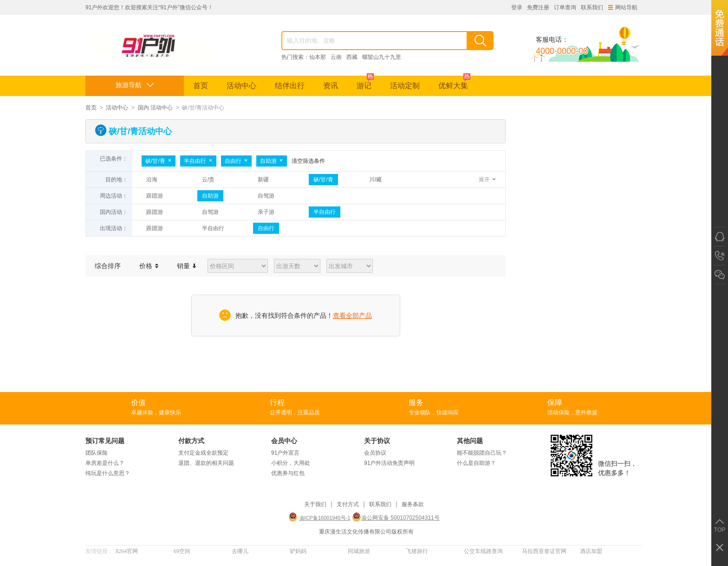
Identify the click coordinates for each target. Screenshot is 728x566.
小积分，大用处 (291, 463)
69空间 (182, 551)
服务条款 (413, 505)
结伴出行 (290, 86)
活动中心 (241, 86)
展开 (484, 180)
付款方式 (191, 441)
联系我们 (592, 7)
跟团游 (155, 196)
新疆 (263, 180)
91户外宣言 (285, 453)
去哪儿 (240, 551)
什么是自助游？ (476, 463)
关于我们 (315, 505)
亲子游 (266, 212)
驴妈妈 (298, 551)
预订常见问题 (105, 441)
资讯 (331, 86)
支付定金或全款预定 (203, 453)
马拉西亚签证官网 (544, 551)
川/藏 (375, 180)
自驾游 (266, 196)
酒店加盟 (591, 551)
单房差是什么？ (105, 463)
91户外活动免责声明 (389, 463)
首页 (201, 86)
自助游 (272, 161)
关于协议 (377, 441)
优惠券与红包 (288, 473)
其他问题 (470, 441)
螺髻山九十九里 (382, 57)
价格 (149, 266)
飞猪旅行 (417, 551)
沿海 (152, 180)
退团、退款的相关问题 (206, 463)
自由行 (236, 161)
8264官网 (127, 551)
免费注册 (538, 7)
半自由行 (198, 161)
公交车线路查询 (483, 551)
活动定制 (405, 86)
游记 (365, 83)
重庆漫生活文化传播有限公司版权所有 (366, 532)
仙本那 (318, 57)
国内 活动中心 (155, 108)
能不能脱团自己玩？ (482, 453)
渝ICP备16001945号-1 (325, 518)
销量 (186, 266)
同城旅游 (359, 551)
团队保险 (97, 453)
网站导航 (623, 7)
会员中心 (284, 441)
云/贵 (208, 180)
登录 (517, 7)
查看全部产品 (352, 315)
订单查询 (565, 7)
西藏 (352, 57)
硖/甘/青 (159, 161)
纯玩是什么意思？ (108, 473)
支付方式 (348, 505)
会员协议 (375, 453)
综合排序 (108, 266)
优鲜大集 (454, 83)
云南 (336, 57)
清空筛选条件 (308, 161)
